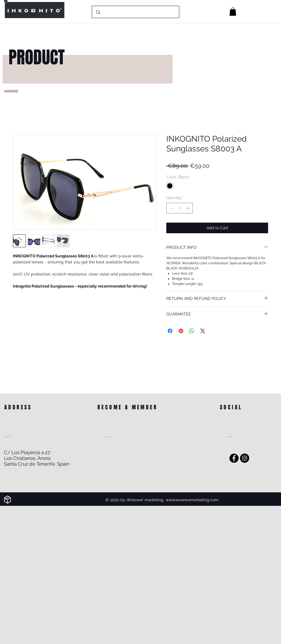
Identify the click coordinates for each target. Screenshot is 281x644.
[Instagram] (245, 458)
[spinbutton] (179, 208)
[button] (233, 12)
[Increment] (188, 208)
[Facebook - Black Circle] (234, 458)
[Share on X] (203, 331)
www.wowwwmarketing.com (192, 500)
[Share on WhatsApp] (192, 331)
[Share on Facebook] (170, 331)
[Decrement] (171, 208)
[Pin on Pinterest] (181, 331)
